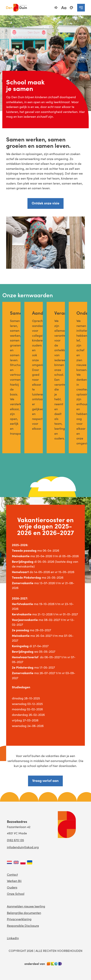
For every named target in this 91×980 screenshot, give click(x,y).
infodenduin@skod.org (23, 847)
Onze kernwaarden (28, 295)
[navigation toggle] (81, 8)
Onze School (16, 894)
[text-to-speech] (56, 8)
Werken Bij (14, 881)
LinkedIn (13, 938)
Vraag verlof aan (45, 780)
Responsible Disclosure (23, 926)
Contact (12, 874)
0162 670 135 (15, 840)
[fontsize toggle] (64, 8)
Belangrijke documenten (24, 913)
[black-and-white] (71, 8)
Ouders (12, 887)
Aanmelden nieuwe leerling (26, 906)
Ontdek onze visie (45, 203)
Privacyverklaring (19, 919)
